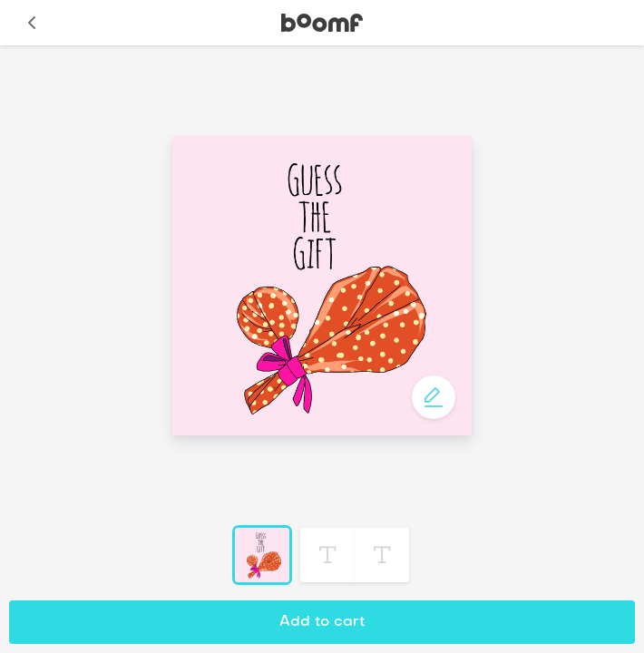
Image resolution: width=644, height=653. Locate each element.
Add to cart (322, 622)
